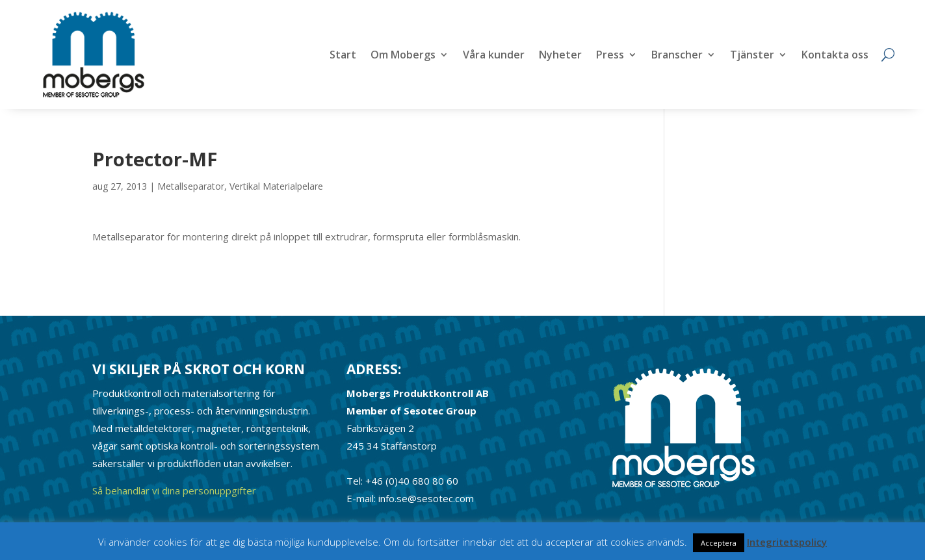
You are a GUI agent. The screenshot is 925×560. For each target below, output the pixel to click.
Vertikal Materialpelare (276, 186)
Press (610, 56)
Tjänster (752, 56)
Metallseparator (191, 186)
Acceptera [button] (719, 543)
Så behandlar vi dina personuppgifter (174, 490)
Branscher (677, 56)
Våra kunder (494, 56)
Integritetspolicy (787, 542)
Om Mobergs (403, 56)
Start (343, 56)
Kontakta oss (835, 56)
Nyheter (560, 56)
